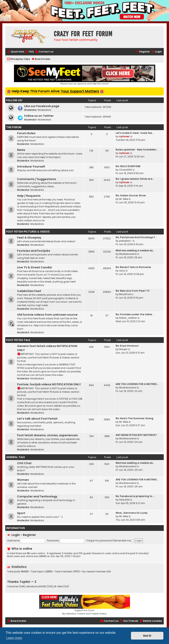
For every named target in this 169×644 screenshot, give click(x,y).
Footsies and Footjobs (34, 251)
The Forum (14, 127)
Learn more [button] (14, 638)
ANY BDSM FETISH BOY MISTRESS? (136, 435)
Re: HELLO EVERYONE (128, 166)
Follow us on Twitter (39, 116)
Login (16, 535)
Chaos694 (126, 170)
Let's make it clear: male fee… (135, 133)
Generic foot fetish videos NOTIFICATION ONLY (47, 348)
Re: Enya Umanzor (127, 346)
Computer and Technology (37, 496)
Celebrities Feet (29, 291)
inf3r (108, 572)
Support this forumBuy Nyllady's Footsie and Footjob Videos (85, 605)
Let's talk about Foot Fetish (37, 419)
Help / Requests (29, 196)
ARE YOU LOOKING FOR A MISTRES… (137, 384)
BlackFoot (125, 294)
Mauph (123, 349)
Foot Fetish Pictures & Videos (28, 232)
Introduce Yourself (31, 167)
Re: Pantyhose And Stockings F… (136, 237)
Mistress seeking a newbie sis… (135, 250)
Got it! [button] (147, 636)
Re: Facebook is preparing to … (135, 496)
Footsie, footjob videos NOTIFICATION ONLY (49, 384)
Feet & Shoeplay (29, 238)
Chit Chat (24, 463)
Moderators (44, 110)
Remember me (124, 541)
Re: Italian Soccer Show (131, 195)
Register (29, 535)
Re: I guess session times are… (135, 179)
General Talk (16, 457)
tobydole (124, 500)
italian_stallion (128, 318)
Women (23, 480)
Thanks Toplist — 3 (22, 582)
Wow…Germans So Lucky (132, 513)
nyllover (124, 136)
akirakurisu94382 (36, 586)
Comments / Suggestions (37, 179)
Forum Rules (26, 133)
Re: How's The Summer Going (134, 418)
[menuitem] (29, 52)
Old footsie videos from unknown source (47, 315)
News (21, 150)
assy (122, 271)
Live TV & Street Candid (34, 267)
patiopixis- (126, 241)
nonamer (13, 586)
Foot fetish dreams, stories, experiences (47, 435)
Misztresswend (128, 254)
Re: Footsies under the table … (135, 314)
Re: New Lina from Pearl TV (133, 291)
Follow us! (14, 100)
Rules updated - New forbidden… (137, 150)
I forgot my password (99, 541)
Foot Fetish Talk (18, 340)
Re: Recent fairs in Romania (133, 267)
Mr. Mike (124, 199)
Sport (21, 513)
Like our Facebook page (42, 106)
